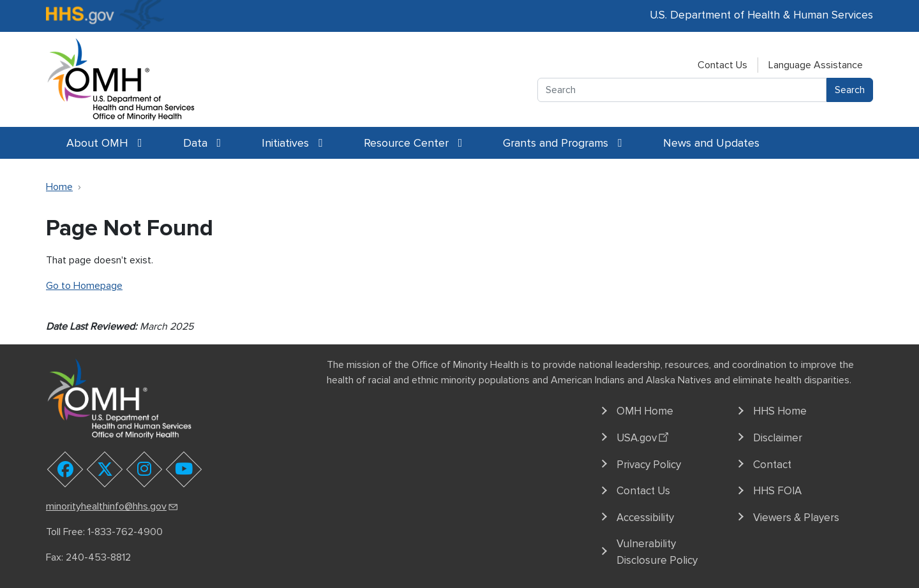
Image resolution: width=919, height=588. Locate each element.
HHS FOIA (777, 491)
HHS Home (780, 411)
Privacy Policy (649, 465)
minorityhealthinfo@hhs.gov (113, 506)
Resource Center (413, 143)
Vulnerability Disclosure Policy (657, 552)
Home (59, 187)
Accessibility (645, 518)
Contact (772, 465)
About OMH (104, 143)
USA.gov (644, 436)
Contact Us (722, 65)
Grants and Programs (563, 143)
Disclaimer (778, 438)
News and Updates (711, 143)
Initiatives (292, 143)
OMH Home (645, 411)
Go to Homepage (84, 286)
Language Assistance (816, 65)
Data (202, 143)
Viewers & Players (796, 518)
